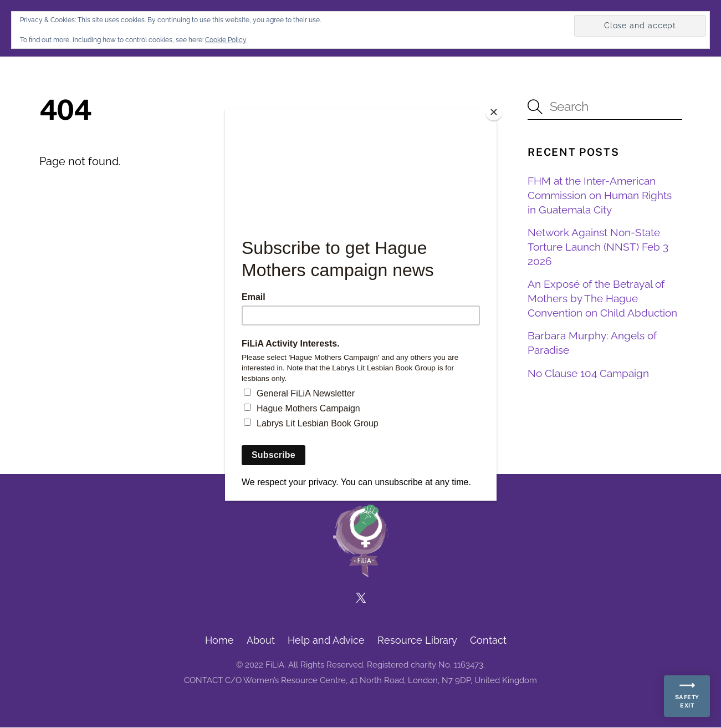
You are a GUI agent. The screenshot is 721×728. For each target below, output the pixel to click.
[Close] (494, 112)
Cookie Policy (226, 40)
